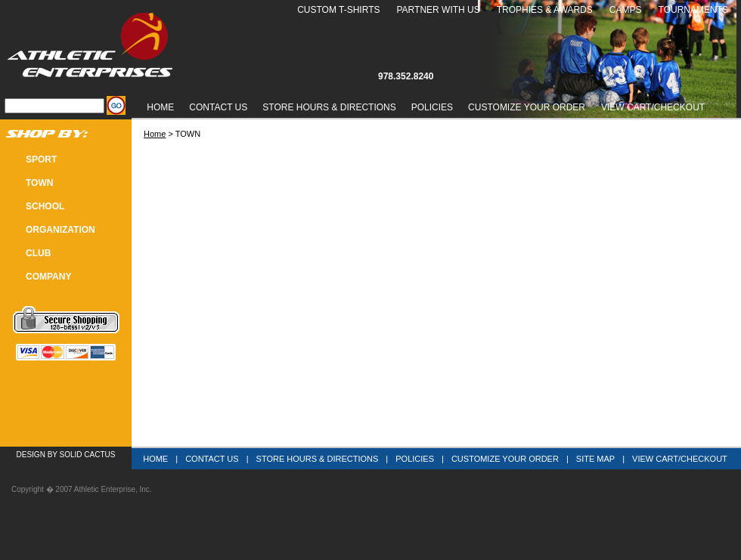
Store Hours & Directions (329, 107)
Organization (60, 230)
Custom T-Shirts (338, 10)
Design (31, 455)
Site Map (595, 459)
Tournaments (693, 10)
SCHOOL (45, 206)
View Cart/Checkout (680, 459)
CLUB (38, 253)
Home (160, 107)
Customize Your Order (527, 107)
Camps (626, 10)
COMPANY (48, 277)
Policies (432, 107)
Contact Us (218, 107)
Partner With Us (438, 10)
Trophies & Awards (545, 10)
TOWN (39, 183)
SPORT (41, 159)
